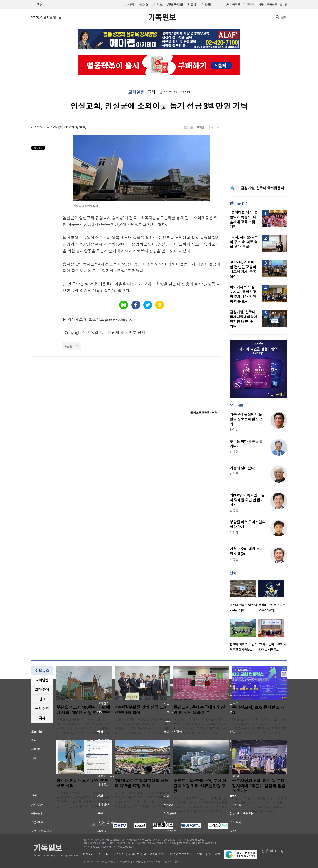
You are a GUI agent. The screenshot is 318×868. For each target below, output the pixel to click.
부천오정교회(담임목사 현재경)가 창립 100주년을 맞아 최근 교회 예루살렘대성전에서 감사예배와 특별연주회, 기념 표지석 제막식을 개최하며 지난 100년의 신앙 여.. (84, 726)
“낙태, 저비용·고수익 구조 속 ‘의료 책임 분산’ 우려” (244, 242)
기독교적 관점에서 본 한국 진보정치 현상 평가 (246, 419)
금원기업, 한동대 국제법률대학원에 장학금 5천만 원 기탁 (243, 319)
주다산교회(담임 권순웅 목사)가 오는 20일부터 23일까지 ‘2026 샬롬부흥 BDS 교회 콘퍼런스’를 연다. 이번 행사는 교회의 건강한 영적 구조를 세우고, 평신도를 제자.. (259, 726)
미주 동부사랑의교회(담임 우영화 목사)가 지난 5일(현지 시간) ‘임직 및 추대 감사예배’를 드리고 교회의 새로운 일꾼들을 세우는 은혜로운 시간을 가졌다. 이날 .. (259, 805)
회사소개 (88, 854)
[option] (244, 597)
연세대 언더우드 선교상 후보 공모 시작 (82, 783)
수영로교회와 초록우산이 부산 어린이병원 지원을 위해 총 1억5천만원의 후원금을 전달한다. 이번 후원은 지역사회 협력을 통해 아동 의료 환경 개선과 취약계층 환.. (201, 805)
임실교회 (73, 346)
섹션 (37, 5)
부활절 (206, 5)
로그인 (283, 5)
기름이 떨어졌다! (242, 468)
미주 (261, 5)
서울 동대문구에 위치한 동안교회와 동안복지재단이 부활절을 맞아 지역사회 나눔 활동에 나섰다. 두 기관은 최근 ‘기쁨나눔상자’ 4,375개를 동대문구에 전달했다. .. (201, 726)
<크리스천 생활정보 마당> (204, 413)
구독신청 (272, 5)
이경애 (234, 532)
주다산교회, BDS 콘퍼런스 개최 (258, 710)
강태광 (234, 452)
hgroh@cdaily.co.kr (73, 127)
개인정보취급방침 (155, 854)
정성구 (234, 474)
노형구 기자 (51, 127)
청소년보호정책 (180, 854)
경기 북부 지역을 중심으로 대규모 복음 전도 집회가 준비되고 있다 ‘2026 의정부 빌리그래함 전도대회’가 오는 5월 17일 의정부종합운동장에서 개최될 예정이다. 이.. (142, 799)
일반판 (250, 5)
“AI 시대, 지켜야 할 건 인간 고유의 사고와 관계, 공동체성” (243, 269)
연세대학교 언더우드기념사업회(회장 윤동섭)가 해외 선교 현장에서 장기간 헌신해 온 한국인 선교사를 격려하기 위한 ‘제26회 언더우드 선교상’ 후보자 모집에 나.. (84, 799)
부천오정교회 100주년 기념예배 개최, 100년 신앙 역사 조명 (83, 710)
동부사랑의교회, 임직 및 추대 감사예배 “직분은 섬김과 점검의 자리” (259, 786)
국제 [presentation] (42, 718)
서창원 (234, 559)
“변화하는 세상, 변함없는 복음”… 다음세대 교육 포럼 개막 (244, 220)
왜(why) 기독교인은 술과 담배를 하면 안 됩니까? (247, 500)
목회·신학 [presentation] (42, 708)
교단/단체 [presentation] (42, 690)
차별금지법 (175, 5)
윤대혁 (144, 5)
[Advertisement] (258, 152)
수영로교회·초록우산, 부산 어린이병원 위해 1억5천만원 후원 (200, 786)
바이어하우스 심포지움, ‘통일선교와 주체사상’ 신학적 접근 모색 (243, 294)
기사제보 (134, 854)
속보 (234, 188)
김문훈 (192, 5)
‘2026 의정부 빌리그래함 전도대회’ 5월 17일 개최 (142, 783)
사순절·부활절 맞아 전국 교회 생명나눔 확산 (141, 710)
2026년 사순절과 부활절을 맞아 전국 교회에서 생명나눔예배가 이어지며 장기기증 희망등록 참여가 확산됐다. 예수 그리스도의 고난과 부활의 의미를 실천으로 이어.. (142, 726)
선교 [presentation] (42, 699)
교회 (151, 92)
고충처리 (199, 854)
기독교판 (235, 5)
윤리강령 (214, 854)
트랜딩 (129, 5)
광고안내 (104, 854)
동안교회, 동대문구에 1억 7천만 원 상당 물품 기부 (200, 710)
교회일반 (136, 92)
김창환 (234, 510)
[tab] (42, 680)
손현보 (158, 5)
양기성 (234, 429)
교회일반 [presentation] (42, 680)
